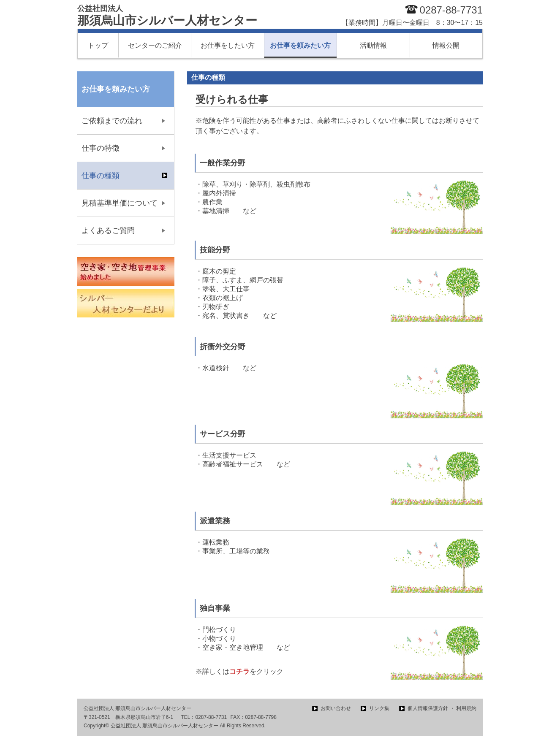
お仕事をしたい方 (228, 45)
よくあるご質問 (108, 230)
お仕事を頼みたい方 (300, 45)
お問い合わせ (336, 708)
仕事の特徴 (101, 148)
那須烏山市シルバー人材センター (167, 16)
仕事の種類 (101, 176)
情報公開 (446, 45)
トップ (98, 45)
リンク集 (379, 708)
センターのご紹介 (155, 45)
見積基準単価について (120, 203)
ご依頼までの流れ (112, 121)
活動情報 (373, 45)
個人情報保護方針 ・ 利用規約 (442, 708)
